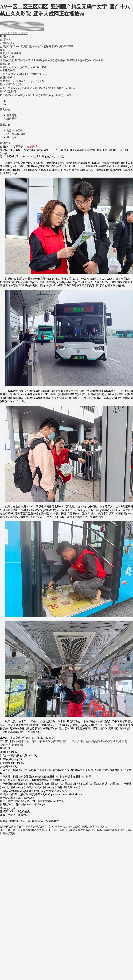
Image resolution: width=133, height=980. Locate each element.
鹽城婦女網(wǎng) (70, 787)
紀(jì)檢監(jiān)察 (26, 67)
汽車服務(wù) (37, 88)
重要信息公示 (8, 81)
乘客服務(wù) (8, 70)
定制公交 (5, 88)
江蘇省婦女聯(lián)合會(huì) (44, 787)
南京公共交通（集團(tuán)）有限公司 (21, 780)
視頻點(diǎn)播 (75, 60)
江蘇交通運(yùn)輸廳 (53, 777)
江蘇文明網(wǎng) (36, 791)
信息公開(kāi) (8, 77)
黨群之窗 (5, 64)
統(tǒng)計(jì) (7, 808)
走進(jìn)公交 (7, 43)
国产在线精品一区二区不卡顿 (48, 830)
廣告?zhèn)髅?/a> (66, 88)
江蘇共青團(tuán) (93, 784)
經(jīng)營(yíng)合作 (11, 84)
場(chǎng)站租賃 (20, 88)
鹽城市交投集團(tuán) (54, 780)
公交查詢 (5, 74)
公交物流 (51, 88)
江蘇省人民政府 (48, 770)
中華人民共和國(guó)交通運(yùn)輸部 (21, 777)
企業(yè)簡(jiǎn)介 (10, 47)
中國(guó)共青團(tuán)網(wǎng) (66, 784)
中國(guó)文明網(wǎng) (13, 791)
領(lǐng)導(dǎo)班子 (63, 47)
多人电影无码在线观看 (78, 830)
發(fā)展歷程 (44, 47)
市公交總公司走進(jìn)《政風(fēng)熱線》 (33, 738)
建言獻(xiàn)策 (23, 95)
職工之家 (42, 67)
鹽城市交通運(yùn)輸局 (78, 777)
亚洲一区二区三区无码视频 (15, 830)
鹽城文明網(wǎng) (56, 791)
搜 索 (3, 36)
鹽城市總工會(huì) (39, 784)
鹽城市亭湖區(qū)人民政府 (90, 770)
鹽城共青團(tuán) (112, 784)
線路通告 (16, 53)
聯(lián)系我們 (8, 91)
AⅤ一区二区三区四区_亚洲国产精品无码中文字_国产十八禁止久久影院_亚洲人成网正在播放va (54, 827)
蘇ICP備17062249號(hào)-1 (30, 804)
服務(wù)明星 (23, 60)
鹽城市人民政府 (66, 770)
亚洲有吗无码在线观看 (104, 830)
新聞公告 (5, 50)
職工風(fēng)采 (39, 60)
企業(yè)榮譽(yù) (57, 60)
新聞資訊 (5, 53)
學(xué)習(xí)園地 (94, 60)
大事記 (20, 81)
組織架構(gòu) (29, 47)
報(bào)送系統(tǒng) (43, 95)
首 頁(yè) (5, 39)
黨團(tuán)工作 (8, 67)
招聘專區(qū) (7, 95)
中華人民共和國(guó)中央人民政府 (19, 770)
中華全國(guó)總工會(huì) (14, 784)
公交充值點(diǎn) (20, 74)
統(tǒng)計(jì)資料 (34, 81)
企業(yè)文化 (7, 57)
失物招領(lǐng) (39, 74)
